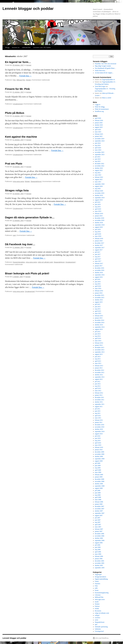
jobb (96, 588)
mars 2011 (98, 418)
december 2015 (100, 295)
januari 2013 (99, 368)
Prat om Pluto (14, 164)
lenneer (29, 65)
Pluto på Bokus (15, 113)
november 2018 (100, 220)
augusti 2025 (99, 127)
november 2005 (100, 563)
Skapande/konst (36, 181)
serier (97, 620)
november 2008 (100, 481)
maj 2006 (98, 550)
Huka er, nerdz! (107, 98)
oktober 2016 (99, 273)
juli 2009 (98, 463)
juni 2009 (98, 466)
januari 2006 (99, 559)
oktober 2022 (99, 168)
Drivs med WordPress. (102, 638)
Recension (98, 611)
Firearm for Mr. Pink (17, 89)
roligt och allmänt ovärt (45, 262)
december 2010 (100, 425)
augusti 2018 (99, 227)
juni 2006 (98, 547)
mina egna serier (19, 181)
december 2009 (100, 452)
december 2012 (100, 370)
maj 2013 (98, 359)
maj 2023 (98, 161)
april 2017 (98, 259)
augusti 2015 (99, 302)
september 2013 (100, 352)
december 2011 (99, 397)
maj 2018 (98, 232)
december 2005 (100, 561)
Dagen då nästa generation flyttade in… (30, 217)
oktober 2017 (99, 245)
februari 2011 (99, 420)
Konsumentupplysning (102, 593)
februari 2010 (99, 447)
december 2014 (100, 320)
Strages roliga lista (17, 190)
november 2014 (100, 323)
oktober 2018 (99, 223)
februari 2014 (99, 343)
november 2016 (100, 270)
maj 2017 (98, 257)
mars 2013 (98, 363)
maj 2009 (98, 468)
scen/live (98, 618)
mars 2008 (98, 500)
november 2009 (100, 454)
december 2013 (100, 347)
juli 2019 (98, 202)
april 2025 (98, 130)
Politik (97, 609)
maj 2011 (98, 413)
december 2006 (100, 534)
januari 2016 (99, 293)
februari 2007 (99, 529)
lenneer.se (16, 47)
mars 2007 (98, 527)
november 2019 (100, 193)
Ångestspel (98, 575)
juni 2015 (98, 307)
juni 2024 (98, 143)
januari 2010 (99, 450)
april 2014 (98, 338)
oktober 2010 (99, 429)
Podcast (97, 606)
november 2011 (100, 400)
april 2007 (98, 525)
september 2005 (100, 568)
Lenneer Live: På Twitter (42, 47)
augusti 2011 (99, 407)
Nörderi (28, 80)
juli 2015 (98, 304)
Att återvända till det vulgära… (104, 73)
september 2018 (100, 225)
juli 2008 (98, 491)
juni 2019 (98, 204)
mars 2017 (98, 261)
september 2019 (100, 198)
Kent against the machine (21, 137)
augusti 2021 (99, 179)
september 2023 (100, 155)
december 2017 (100, 243)
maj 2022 (98, 173)
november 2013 (100, 350)
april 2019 (98, 209)
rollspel (97, 615)
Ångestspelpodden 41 (108, 80)
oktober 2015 (99, 300)
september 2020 (100, 184)
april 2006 (98, 552)
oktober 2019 (99, 195)
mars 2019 (98, 211)
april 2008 (98, 497)
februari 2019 (99, 214)
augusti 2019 (99, 200)
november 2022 (100, 166)
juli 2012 (98, 382)
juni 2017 (98, 254)
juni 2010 (98, 438)
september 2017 (100, 248)
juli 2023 (98, 157)
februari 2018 (99, 239)
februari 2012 (99, 393)
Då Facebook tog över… (20, 244)
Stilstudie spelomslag (101, 627)
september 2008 (100, 486)
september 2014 (100, 327)
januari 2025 (99, 136)
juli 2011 (98, 409)
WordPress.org (99, 111)
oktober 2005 (99, 565)
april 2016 (98, 286)
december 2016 (100, 268)
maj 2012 (98, 386)
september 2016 (100, 275)
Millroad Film (21, 80)
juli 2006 (98, 545)
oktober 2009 (99, 456)
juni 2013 (98, 357)
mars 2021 (98, 182)
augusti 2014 (99, 329)
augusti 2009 (99, 461)
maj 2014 (98, 336)
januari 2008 (99, 504)
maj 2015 (98, 309)
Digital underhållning (101, 579)
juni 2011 (98, 411)
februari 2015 (99, 316)
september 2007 (100, 513)
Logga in (98, 105)
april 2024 (98, 148)
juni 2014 (98, 334)
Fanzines (98, 584)
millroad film (26, 47)
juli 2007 (98, 518)
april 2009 (98, 470)
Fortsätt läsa (25, 76)
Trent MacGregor (100, 86)
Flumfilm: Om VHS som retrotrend (106, 64)
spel (14, 235)
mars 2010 (98, 445)
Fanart (97, 581)
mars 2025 (98, 132)
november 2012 (100, 372)
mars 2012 (98, 391)
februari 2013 (99, 366)
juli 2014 (98, 332)
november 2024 (100, 139)
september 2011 (100, 404)
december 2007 (100, 506)
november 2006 (100, 536)
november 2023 (100, 152)
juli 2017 (98, 252)
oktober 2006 (99, 538)
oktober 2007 (99, 511)
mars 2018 (98, 236)
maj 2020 (98, 189)
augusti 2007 (99, 515)
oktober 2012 (99, 375)
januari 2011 (99, 422)
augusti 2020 (99, 186)
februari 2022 (99, 177)
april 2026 (98, 118)
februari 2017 (99, 263)
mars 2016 (98, 288)
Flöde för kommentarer (102, 109)
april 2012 (98, 388)
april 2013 (98, 361)
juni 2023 (98, 159)
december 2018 (100, 218)
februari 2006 (99, 556)
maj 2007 (98, 522)
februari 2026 (99, 120)
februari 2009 (99, 475)
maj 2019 (98, 207)
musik (97, 602)
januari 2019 (99, 216)
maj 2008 (98, 495)
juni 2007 (98, 520)
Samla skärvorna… (101, 71)
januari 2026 (99, 123)
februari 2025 (99, 134)
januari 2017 (99, 266)
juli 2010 (98, 436)
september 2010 (100, 431)
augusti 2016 (99, 277)
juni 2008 (98, 493)
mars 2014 (98, 341)
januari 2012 (99, 395)
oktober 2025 (99, 125)
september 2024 (100, 141)
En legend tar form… (18, 62)
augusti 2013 (99, 354)
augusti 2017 (99, 250)
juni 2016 (98, 282)
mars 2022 (98, 175)
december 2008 (100, 479)
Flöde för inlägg (100, 107)
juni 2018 (98, 229)
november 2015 (100, 298)
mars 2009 (98, 472)
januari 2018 (99, 241)
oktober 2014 (99, 325)
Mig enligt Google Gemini (103, 66)
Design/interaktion (19, 262)
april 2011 (98, 416)
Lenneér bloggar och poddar (28, 9)
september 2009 (100, 459)
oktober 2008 (99, 484)
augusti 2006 (99, 543)
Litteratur (98, 595)
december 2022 (100, 164)
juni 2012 (98, 384)
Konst (97, 590)
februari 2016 (99, 291)
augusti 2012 (99, 379)
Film (14, 80)
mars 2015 (98, 313)
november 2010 (100, 427)
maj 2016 (98, 284)
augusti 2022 (99, 170)
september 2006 (100, 540)
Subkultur (98, 629)
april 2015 (98, 311)
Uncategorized (18, 104)
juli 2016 (98, 279)
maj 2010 (98, 441)
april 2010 (98, 443)
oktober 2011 (99, 402)
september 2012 (100, 377)
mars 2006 (98, 554)
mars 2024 (98, 150)
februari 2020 (99, 191)
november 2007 (100, 509)
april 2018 (98, 234)
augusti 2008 (99, 488)
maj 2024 (98, 145)
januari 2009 (99, 477)
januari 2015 (99, 318)
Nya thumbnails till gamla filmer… (105, 68)
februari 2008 (99, 502)
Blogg (7, 47)
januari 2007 (99, 531)
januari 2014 (99, 345)
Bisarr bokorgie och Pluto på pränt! (27, 273)
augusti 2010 (99, 434)
